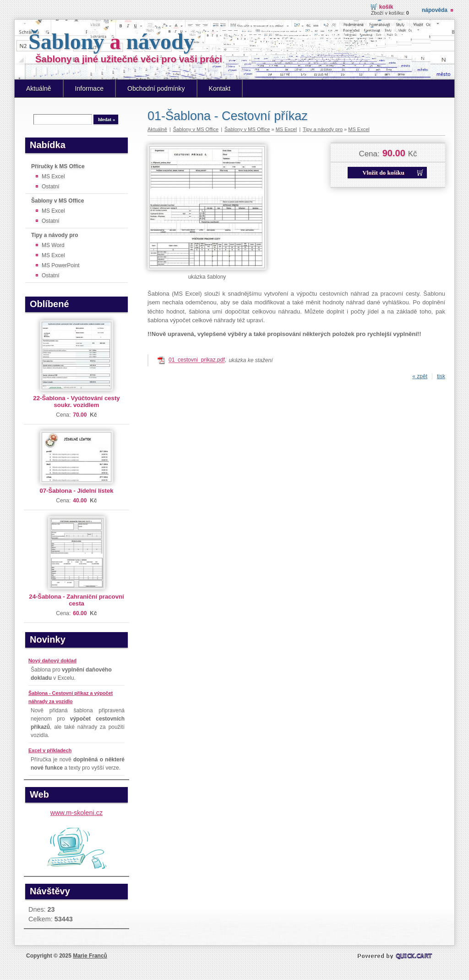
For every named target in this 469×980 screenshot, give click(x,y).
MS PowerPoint (61, 265)
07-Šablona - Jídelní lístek (76, 491)
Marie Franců (90, 956)
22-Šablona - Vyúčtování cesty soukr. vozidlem (76, 402)
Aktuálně (39, 88)
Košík (386, 7)
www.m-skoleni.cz (76, 813)
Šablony (112, 41)
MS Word (53, 245)
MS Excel (53, 176)
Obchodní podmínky (156, 88)
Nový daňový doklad (52, 661)
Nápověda (435, 10)
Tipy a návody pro (55, 235)
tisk (441, 376)
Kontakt (220, 88)
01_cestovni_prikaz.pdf (197, 360)
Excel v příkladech (50, 750)
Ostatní (51, 187)
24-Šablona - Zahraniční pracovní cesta (76, 600)
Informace (89, 88)
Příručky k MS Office (58, 166)
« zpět (420, 376)
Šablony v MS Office (57, 201)
